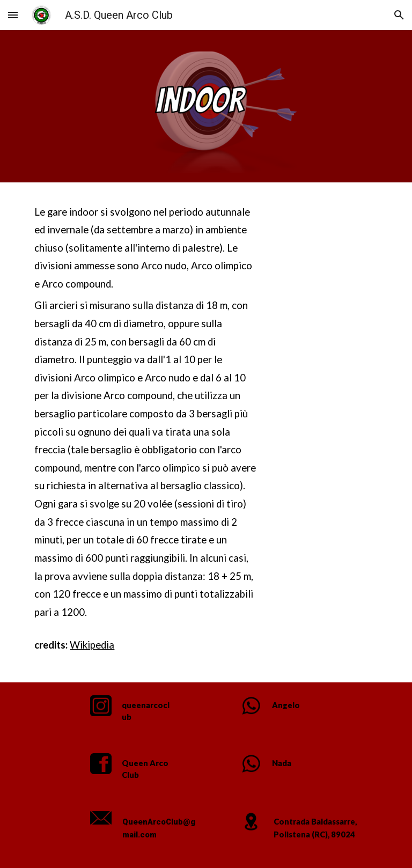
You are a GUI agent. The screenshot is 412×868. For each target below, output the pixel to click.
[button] (13, 15)
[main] (146, 432)
